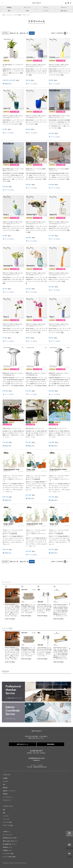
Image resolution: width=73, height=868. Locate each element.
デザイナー (64, 8)
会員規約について (7, 850)
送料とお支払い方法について (10, 841)
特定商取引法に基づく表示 (10, 838)
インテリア (46, 11)
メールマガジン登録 (8, 854)
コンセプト (6, 781)
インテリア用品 (17, 15)
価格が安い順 (14, 33)
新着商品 (9, 8)
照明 (27, 11)
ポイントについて (7, 835)
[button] (70, 33)
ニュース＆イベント (8, 797)
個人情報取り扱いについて (10, 844)
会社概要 (5, 778)
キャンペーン (27, 8)
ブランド (46, 8)
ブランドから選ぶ (7, 822)
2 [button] (67, 33)
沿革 (4, 785)
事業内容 (5, 788)
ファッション (6, 819)
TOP (4, 15)
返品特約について (7, 847)
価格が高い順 (24, 33)
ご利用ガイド (6, 832)
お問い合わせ (64, 11)
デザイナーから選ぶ (8, 825)
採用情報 (5, 794)
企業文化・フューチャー (9, 791)
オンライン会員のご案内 (9, 857)
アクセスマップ (7, 800)
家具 (9, 11)
